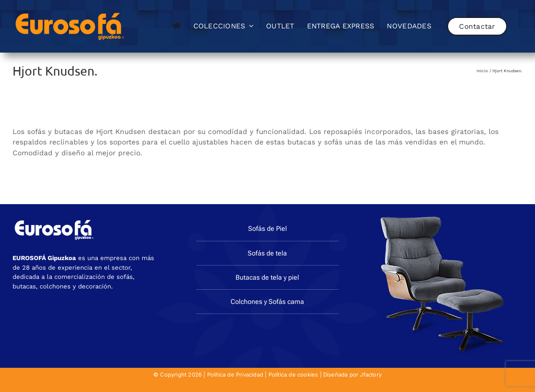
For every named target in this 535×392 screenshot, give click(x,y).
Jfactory (371, 374)
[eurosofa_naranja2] (70, 12)
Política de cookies (293, 374)
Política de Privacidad (235, 374)
